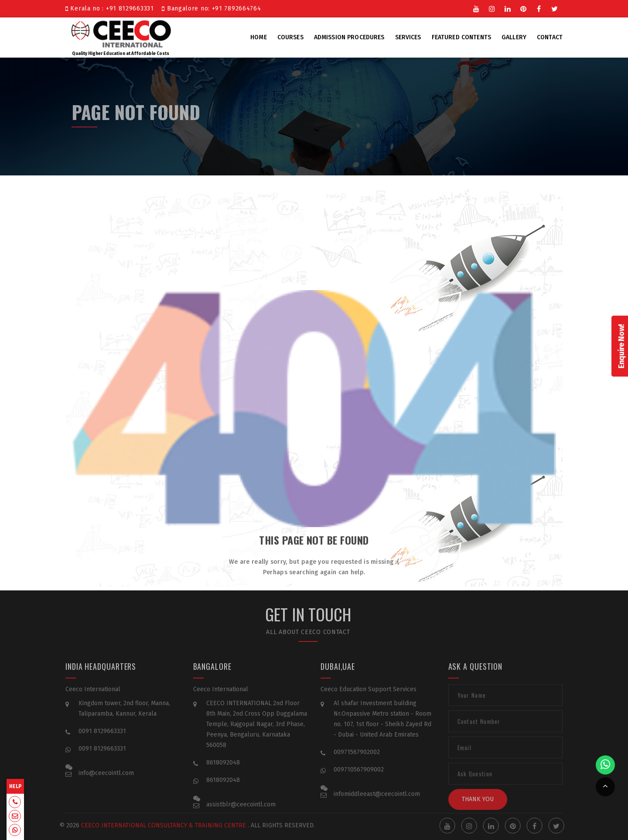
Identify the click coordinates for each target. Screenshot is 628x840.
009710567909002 (359, 776)
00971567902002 (357, 758)
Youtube (476, 8)
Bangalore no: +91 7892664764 (211, 9)
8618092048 (223, 769)
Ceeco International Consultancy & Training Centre (156, 825)
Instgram (492, 8)
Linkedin (508, 8)
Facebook (539, 8)
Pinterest (523, 8)
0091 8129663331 (102, 737)
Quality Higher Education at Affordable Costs (121, 37)
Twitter (555, 8)
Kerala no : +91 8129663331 (112, 9)
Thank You (478, 805)
